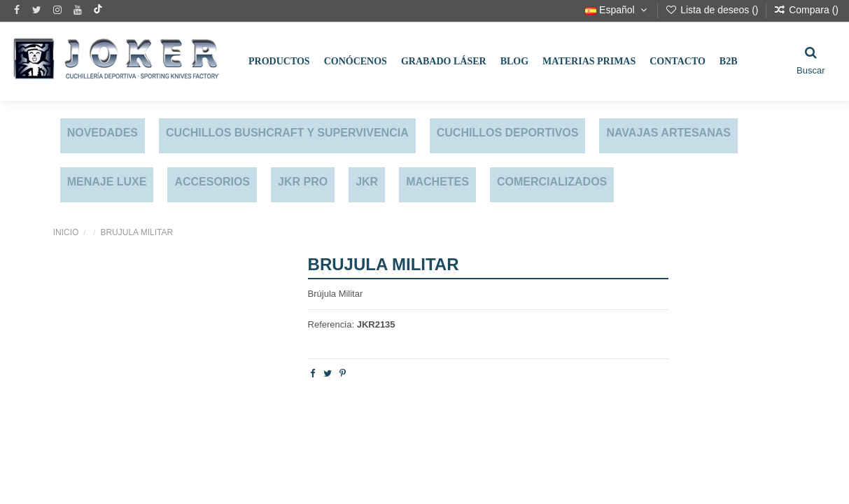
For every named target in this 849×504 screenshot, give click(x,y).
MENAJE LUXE (107, 182)
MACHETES (437, 182)
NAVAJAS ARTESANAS (668, 133)
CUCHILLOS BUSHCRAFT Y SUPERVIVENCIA (287, 133)
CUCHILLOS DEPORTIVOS (508, 133)
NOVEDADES (103, 133)
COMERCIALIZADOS (552, 182)
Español (617, 10)
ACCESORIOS (212, 182)
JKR (367, 182)
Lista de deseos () (713, 10)
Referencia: (331, 324)
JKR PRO (303, 182)
